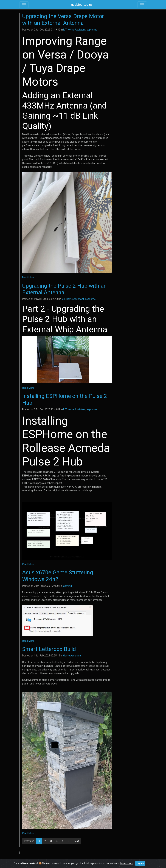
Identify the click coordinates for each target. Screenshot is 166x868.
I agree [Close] (140, 863)
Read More (28, 278)
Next (76, 841)
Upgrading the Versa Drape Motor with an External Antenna (63, 20)
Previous (29, 841)
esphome (92, 30)
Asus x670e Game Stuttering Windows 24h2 (58, 576)
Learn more (127, 863)
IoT (65, 30)
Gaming (67, 586)
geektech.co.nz (82, 5)
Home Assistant (77, 30)
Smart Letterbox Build (49, 649)
